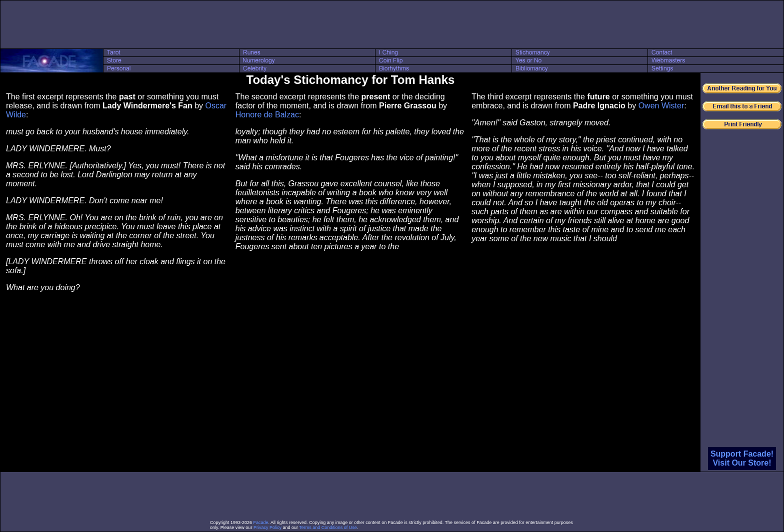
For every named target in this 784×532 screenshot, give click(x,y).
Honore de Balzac (267, 115)
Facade (261, 523)
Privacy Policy (267, 528)
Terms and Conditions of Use (328, 528)
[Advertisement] (392, 24)
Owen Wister (661, 106)
